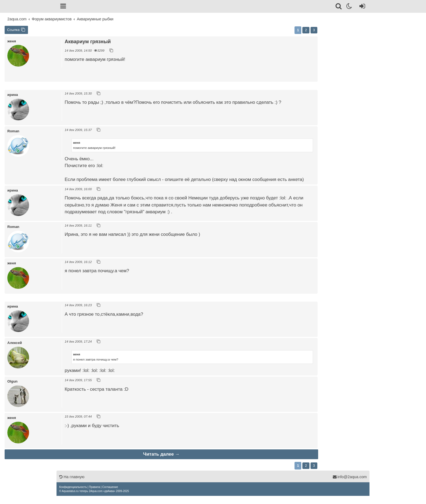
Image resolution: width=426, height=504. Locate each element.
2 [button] (306, 30)
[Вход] (361, 7)
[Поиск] (339, 7)
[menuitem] (73, 487)
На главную (72, 477)
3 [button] (314, 30)
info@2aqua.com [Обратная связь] (350, 477)
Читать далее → (161, 454)
